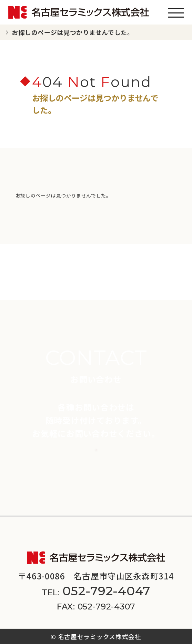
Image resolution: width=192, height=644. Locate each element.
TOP (17, 32)
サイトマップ (135, 534)
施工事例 (118, 469)
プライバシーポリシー (72, 534)
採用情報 (118, 507)
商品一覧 (22, 469)
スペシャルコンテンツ (140, 488)
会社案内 (22, 507)
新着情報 (22, 488)
